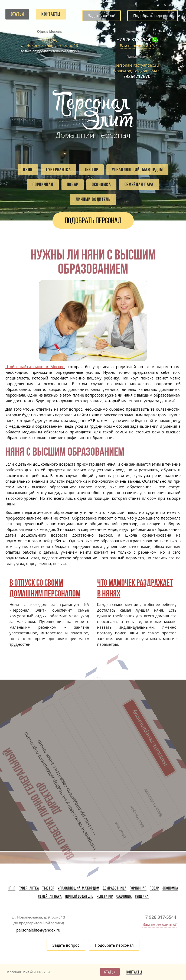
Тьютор (91, 170)
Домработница (115, 888)
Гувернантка (58, 170)
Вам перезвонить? (137, 46)
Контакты (51, 14)
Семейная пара (139, 184)
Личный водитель (93, 199)
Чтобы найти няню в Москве (35, 367)
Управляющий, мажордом (137, 170)
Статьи (17, 14)
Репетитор (105, 896)
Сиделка (142, 896)
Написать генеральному (88, 706)
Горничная (43, 184)
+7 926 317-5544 (134, 40)
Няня (28, 170)
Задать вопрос (101, 16)
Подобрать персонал (153, 16)
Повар (73, 184)
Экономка (101, 184)
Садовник (124, 896)
